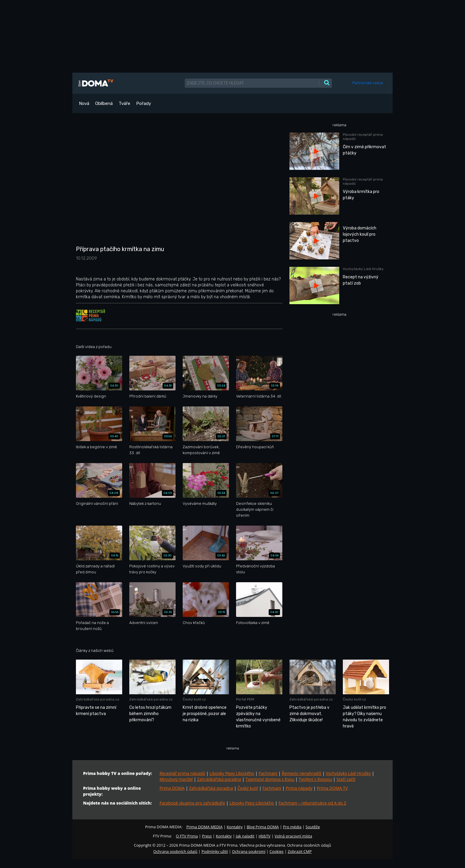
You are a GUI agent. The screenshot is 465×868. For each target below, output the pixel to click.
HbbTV (265, 836)
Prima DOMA (172, 788)
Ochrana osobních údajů (175, 851)
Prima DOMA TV (332, 788)
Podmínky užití (215, 851)
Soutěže (313, 827)
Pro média (292, 827)
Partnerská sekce (368, 83)
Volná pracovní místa (293, 836)
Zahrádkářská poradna (219, 779)
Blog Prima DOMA (263, 827)
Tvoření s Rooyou (315, 779)
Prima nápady (299, 788)
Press (207, 836)
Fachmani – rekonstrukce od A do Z (312, 803)
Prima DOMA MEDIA (204, 827)
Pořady (144, 103)
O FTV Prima (187, 836)
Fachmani (268, 773)
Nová (84, 103)
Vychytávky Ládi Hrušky (348, 773)
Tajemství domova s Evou (270, 779)
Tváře (124, 103)
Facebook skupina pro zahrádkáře (192, 803)
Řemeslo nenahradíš (301, 773)
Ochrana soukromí (249, 851)
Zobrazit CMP (300, 851)
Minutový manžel (176, 779)
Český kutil (248, 788)
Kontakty (235, 827)
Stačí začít (346, 779)
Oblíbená (104, 103)
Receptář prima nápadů (182, 773)
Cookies (277, 851)
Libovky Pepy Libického (232, 773)
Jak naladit (245, 836)
